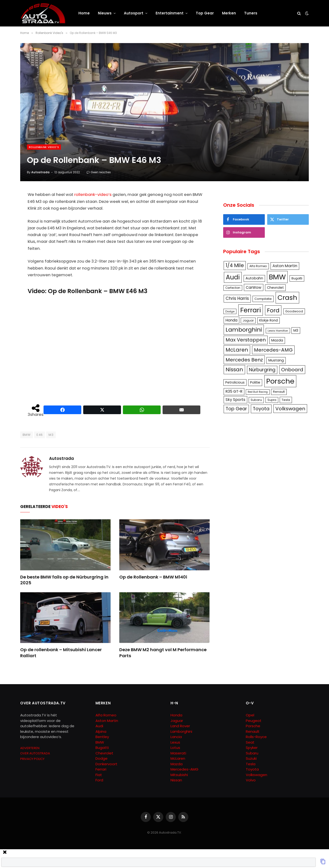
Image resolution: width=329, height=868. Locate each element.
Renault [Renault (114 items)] (279, 392)
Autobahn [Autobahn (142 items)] (254, 278)
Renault (253, 731)
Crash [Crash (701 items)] (287, 298)
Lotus (175, 748)
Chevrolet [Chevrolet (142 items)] (275, 288)
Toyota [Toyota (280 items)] (261, 409)
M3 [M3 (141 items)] (296, 330)
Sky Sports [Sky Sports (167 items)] (235, 400)
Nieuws (105, 13)
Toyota (252, 769)
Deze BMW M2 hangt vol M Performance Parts (163, 653)
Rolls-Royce (256, 737)
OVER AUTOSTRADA (35, 753)
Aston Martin (107, 721)
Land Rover (180, 726)
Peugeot (254, 721)
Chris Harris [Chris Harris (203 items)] (237, 298)
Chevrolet (104, 753)
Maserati (178, 753)
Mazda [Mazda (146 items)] (277, 340)
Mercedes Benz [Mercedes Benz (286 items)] (244, 360)
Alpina (101, 731)
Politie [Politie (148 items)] (255, 382)
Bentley (102, 737)
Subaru (252, 753)
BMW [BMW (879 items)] (277, 277)
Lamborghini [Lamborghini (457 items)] (244, 330)
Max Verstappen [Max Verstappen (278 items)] (246, 340)
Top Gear (205, 13)
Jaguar (177, 721)
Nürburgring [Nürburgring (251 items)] (262, 370)
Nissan (176, 780)
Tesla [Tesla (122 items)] (286, 400)
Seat (250, 742)
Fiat (99, 775)
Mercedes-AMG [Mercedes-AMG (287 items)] (273, 350)
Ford (99, 780)
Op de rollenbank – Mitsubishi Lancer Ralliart (61, 653)
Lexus (175, 742)
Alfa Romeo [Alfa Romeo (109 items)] (258, 266)
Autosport (134, 13)
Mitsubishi (179, 775)
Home (84, 13)
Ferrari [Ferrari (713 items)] (251, 310)
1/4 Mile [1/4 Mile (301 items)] (235, 265)
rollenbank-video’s (93, 195)
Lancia (176, 737)
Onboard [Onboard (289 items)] (292, 370)
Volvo (251, 780)
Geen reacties (99, 172)
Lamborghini (181, 731)
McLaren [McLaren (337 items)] (237, 350)
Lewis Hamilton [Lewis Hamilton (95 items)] (278, 331)
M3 (51, 435)
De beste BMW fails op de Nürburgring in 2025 (64, 580)
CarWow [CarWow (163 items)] (254, 287)
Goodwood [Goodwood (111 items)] (294, 311)
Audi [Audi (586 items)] (233, 277)
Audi (99, 726)
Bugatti (102, 748)
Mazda (177, 764)
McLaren (178, 758)
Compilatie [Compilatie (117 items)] (263, 299)
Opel (250, 715)
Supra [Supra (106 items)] (272, 400)
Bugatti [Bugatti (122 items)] (297, 278)
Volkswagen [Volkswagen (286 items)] (290, 409)
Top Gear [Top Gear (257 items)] (236, 409)
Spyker (252, 748)
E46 (40, 435)
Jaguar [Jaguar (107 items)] (248, 320)
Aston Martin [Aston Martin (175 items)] (285, 266)
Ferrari (101, 769)
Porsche (253, 726)
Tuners (251, 13)
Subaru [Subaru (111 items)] (256, 400)
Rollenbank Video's (44, 147)
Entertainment (170, 13)
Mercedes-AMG (184, 769)
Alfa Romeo (106, 715)
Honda (176, 715)
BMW (27, 435)
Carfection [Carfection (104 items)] (233, 288)
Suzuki (251, 758)
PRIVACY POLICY (32, 759)
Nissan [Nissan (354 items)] (234, 370)
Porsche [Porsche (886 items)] (280, 381)
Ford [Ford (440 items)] (273, 310)
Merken (229, 13)
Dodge (101, 758)
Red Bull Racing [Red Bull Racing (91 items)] (258, 392)
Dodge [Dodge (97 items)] (230, 311)
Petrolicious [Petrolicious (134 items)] (235, 382)
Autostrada (40, 172)
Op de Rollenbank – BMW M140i (153, 577)
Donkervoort (106, 764)
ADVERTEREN (30, 748)
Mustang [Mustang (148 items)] (276, 360)
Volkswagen (256, 775)
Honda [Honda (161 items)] (231, 320)
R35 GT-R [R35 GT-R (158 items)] (234, 391)
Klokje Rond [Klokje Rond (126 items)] (269, 320)
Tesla (251, 764)
